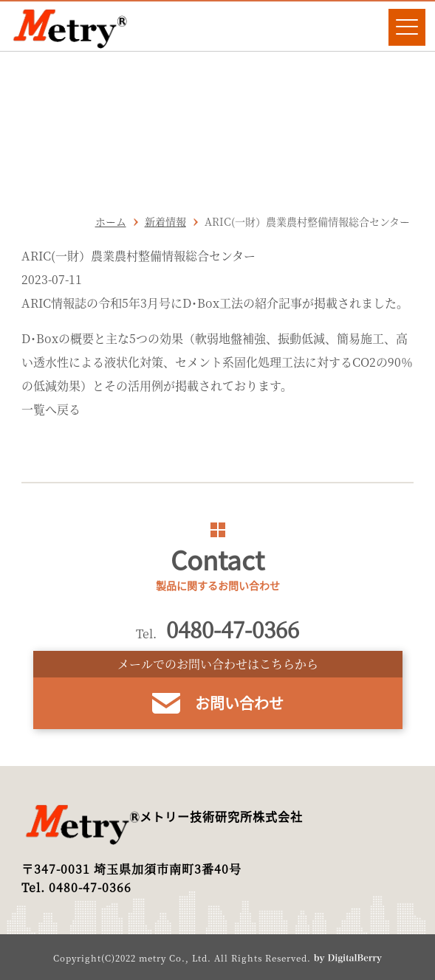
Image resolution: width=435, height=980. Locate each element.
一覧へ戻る (51, 409)
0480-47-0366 (233, 629)
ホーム (111, 221)
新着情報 (165, 221)
